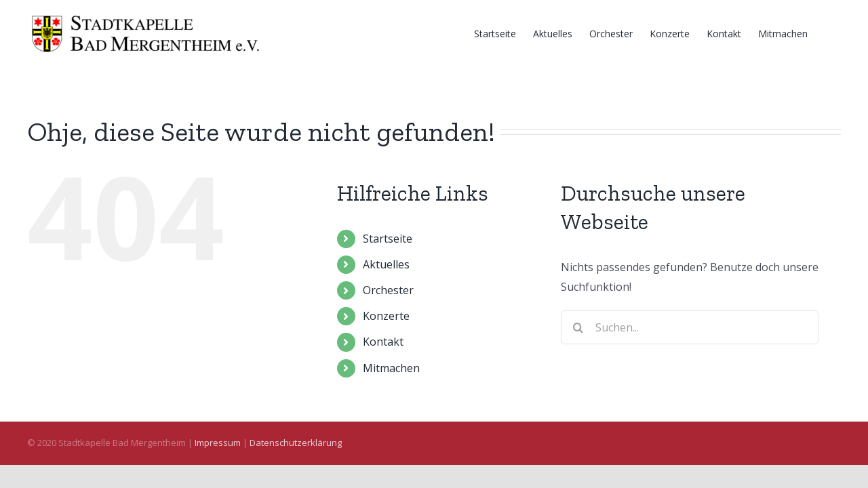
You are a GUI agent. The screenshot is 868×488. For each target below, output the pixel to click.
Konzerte (386, 316)
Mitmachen (391, 368)
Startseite (388, 239)
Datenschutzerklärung (296, 443)
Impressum (218, 443)
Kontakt (383, 342)
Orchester (388, 290)
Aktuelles (386, 264)
